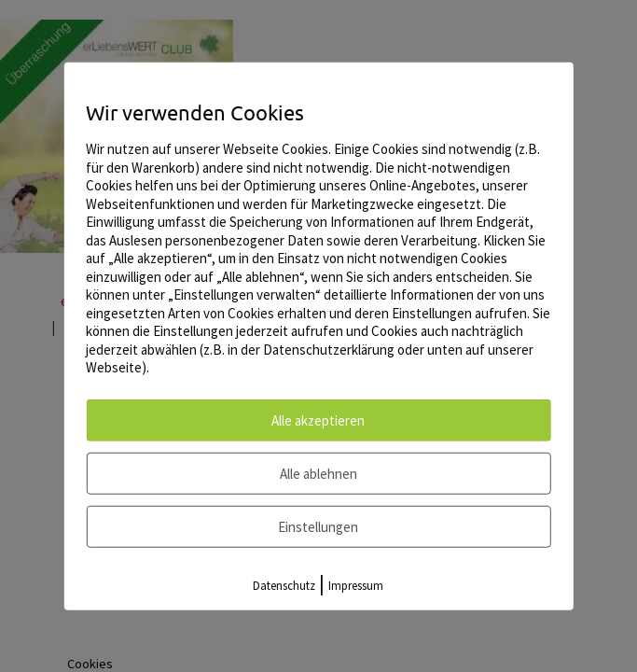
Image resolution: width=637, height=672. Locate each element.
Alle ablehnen (318, 473)
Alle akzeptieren (318, 420)
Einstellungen (318, 526)
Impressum (356, 585)
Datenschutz (284, 585)
